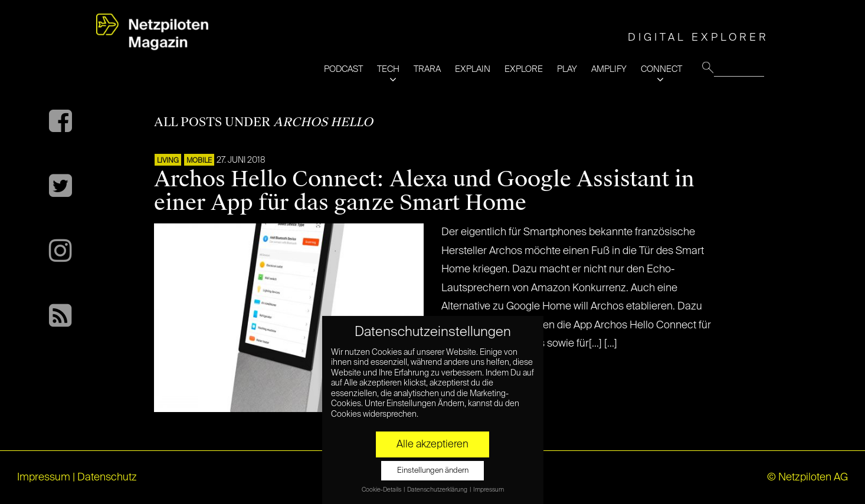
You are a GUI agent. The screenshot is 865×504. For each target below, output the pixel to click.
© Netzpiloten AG (807, 477)
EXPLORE (524, 69)
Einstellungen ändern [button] (433, 471)
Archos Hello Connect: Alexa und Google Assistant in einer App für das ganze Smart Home (424, 191)
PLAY (567, 69)
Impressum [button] (489, 490)
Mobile (199, 161)
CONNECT (661, 69)
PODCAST (343, 69)
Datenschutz (107, 477)
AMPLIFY (609, 69)
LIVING (168, 161)
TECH (388, 69)
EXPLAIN (473, 69)
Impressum (44, 477)
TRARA (427, 69)
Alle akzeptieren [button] (432, 444)
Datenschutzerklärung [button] (438, 490)
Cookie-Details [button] (382, 490)
